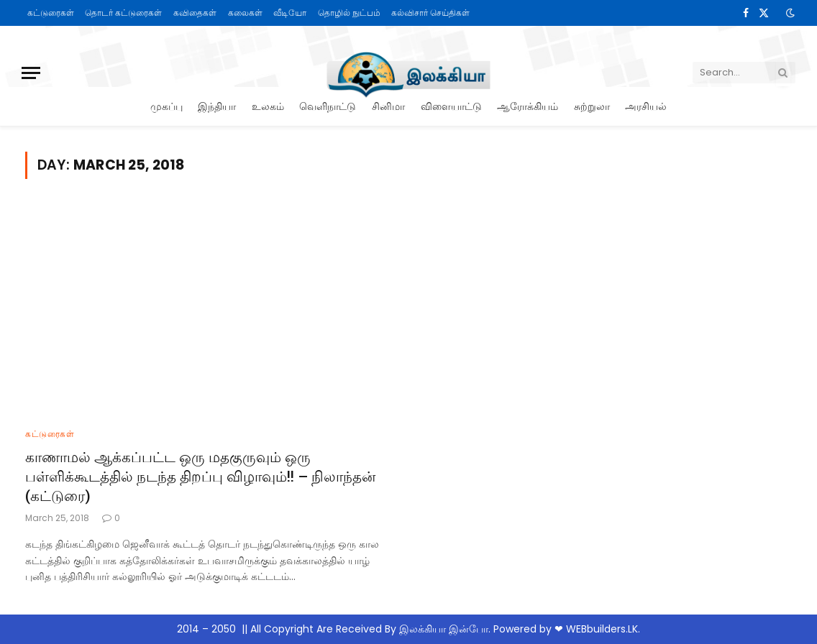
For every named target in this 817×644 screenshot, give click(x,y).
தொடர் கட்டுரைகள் (123, 13)
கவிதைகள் (195, 13)
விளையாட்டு (451, 106)
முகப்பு (166, 106)
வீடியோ (290, 13)
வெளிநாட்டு (328, 106)
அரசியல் (646, 106)
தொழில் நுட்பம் (349, 13)
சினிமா (388, 106)
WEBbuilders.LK (602, 629)
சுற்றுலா (592, 106)
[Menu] (31, 73)
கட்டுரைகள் (51, 13)
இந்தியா (217, 106)
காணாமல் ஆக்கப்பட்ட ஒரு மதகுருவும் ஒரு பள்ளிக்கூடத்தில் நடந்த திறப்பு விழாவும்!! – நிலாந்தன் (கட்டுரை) (200, 476)
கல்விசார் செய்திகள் (430, 13)
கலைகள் (245, 13)
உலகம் (268, 106)
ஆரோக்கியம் (528, 106)
